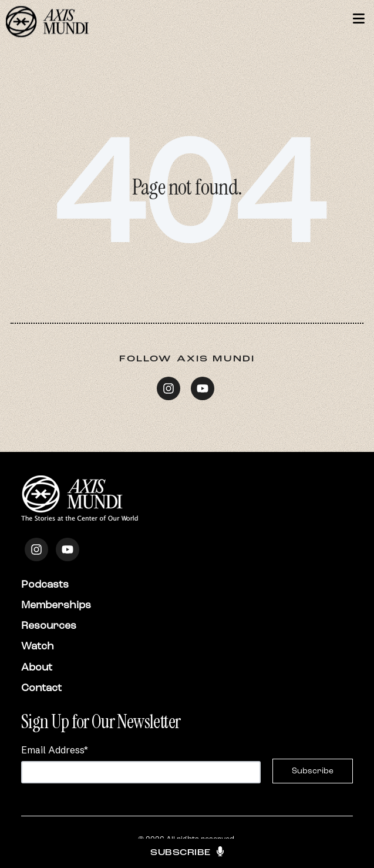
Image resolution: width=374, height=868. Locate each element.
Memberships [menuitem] (56, 605)
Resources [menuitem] (49, 625)
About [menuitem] (37, 667)
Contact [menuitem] (41, 688)
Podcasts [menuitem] (45, 584)
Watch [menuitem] (38, 646)
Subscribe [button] (187, 853)
